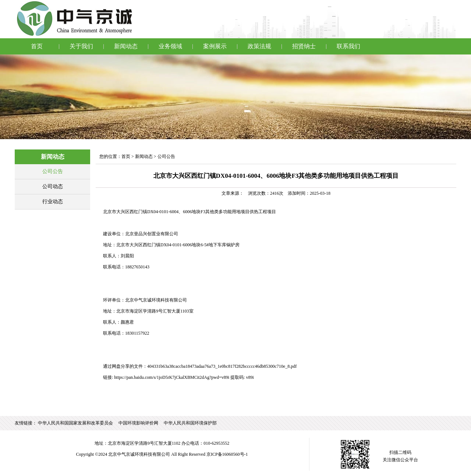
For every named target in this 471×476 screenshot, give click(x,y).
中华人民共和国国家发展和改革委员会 (75, 423)
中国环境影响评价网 (138, 423)
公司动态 (53, 186)
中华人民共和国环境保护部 (190, 423)
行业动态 (53, 202)
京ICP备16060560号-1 (227, 454)
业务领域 (170, 46)
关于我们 (81, 46)
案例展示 (215, 46)
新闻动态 (126, 46)
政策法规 (259, 46)
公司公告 (53, 171)
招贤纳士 (304, 46)
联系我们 (348, 46)
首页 (37, 46)
